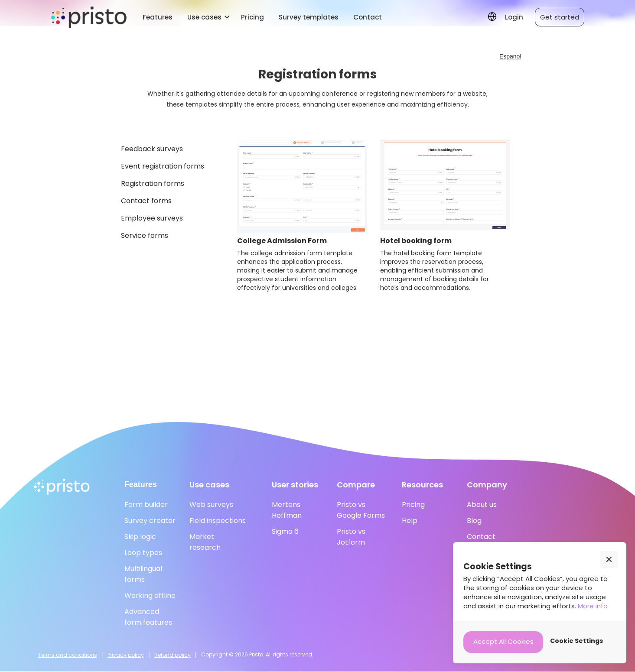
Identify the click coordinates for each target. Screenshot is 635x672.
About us (482, 505)
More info (593, 606)
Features (158, 17)
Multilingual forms (143, 574)
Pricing (252, 17)
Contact (368, 17)
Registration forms (153, 183)
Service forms (145, 235)
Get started (560, 17)
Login (514, 17)
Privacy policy (126, 655)
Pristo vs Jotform (351, 537)
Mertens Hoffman (287, 510)
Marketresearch (205, 542)
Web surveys (211, 505)
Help (410, 521)
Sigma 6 (285, 531)
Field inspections (218, 521)
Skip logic (140, 537)
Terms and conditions (68, 655)
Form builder (146, 505)
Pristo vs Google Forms (361, 510)
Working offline (150, 596)
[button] (207, 17)
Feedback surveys (152, 149)
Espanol (510, 56)
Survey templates (309, 17)
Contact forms (146, 201)
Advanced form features (148, 617)
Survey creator (150, 521)
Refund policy (173, 655)
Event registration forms (163, 166)
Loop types (143, 553)
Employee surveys (152, 218)
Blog (474, 521)
